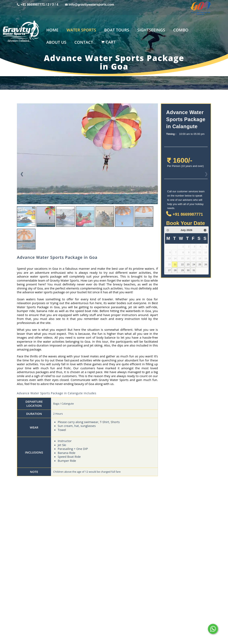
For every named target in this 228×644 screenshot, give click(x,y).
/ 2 (48, 5)
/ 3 (52, 5)
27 (169, 270)
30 (188, 270)
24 (194, 264)
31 (194, 270)
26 (206, 264)
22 (182, 264)
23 (188, 264)
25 (200, 264)
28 (175, 270)
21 (175, 264)
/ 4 (57, 5)
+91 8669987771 (33, 5)
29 (182, 270)
